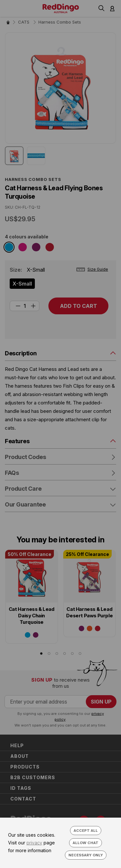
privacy (34, 843)
